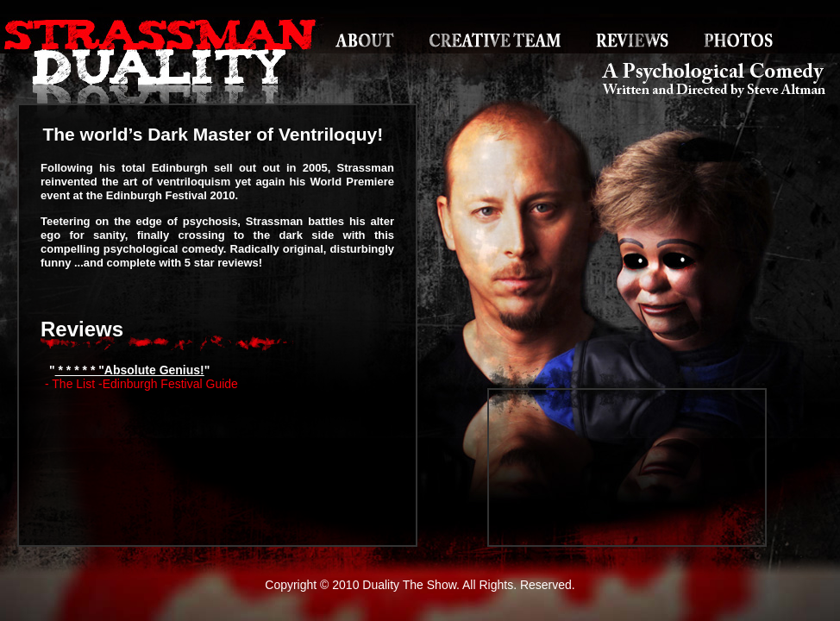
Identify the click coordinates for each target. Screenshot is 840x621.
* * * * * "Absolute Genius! (130, 370)
